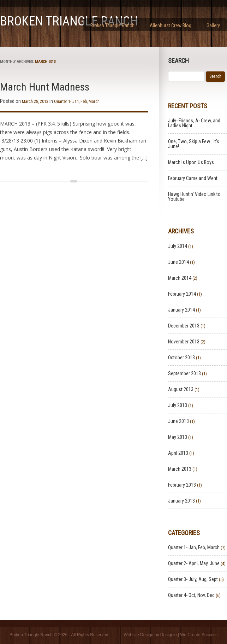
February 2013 (182, 485)
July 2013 (178, 405)
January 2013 (181, 501)
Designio (169, 635)
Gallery (213, 25)
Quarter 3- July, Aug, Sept (193, 579)
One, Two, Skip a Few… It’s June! (194, 144)
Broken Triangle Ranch (69, 21)
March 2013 (180, 469)
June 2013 (178, 421)
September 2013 (184, 373)
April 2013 (178, 453)
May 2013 (178, 437)
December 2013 (184, 326)
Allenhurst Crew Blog (171, 25)
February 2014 (182, 294)
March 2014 (180, 278)
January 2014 (181, 310)
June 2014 (178, 262)
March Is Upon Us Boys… (192, 162)
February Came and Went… (194, 178)
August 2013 (181, 389)
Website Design (139, 635)
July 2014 (178, 246)
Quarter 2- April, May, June (194, 563)
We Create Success (199, 635)
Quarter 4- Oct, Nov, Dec (191, 595)
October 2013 (181, 358)
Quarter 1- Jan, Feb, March (77, 101)
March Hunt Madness (45, 87)
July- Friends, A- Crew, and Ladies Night (194, 123)
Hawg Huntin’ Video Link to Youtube (194, 197)
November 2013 (184, 342)
